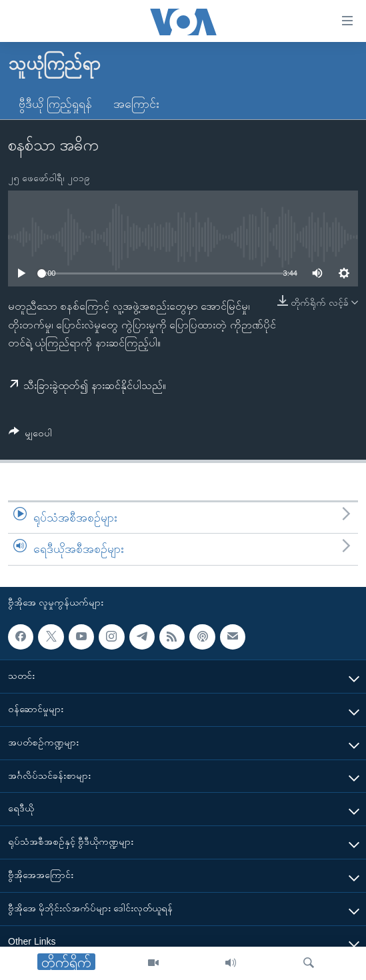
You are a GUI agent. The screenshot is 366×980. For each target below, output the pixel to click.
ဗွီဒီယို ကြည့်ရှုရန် (55, 104)
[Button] (30, 435)
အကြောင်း (136, 104)
